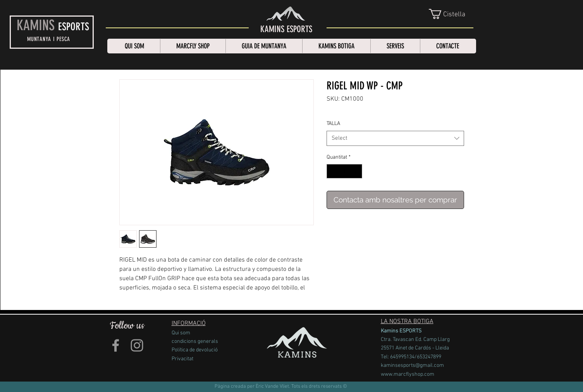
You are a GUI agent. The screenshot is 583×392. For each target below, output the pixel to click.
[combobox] (395, 138)
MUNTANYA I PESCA (49, 39)
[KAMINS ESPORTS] (286, 29)
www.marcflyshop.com (408, 374)
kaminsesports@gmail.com (412, 365)
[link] (452, 14)
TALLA (333, 124)
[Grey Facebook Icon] (116, 345)
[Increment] (356, 171)
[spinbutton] (344, 171)
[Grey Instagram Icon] (137, 345)
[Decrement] (333, 171)
